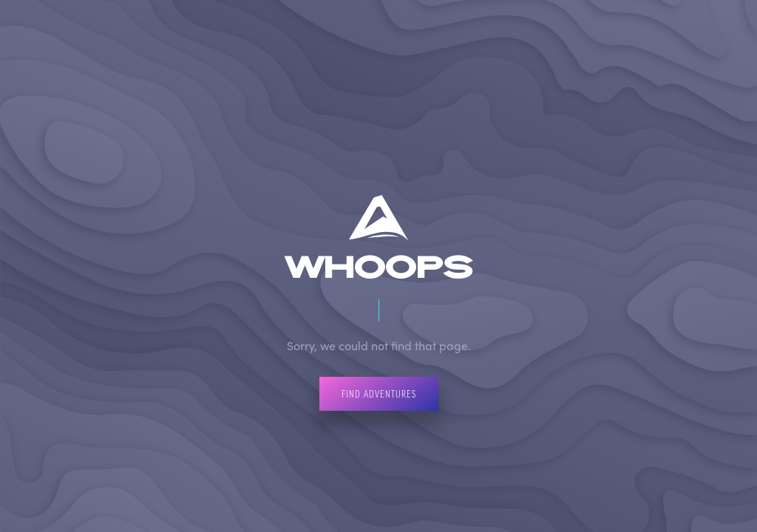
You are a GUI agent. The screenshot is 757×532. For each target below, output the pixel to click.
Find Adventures (379, 393)
